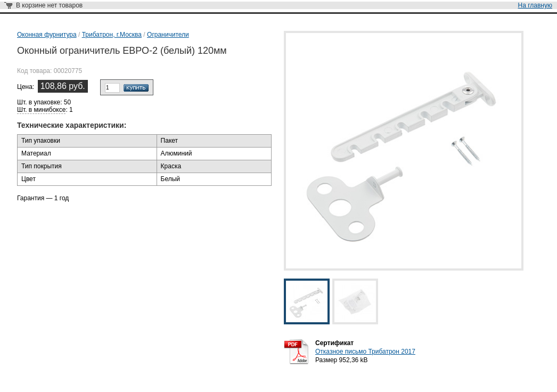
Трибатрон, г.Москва (112, 35)
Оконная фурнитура (47, 35)
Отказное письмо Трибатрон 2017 (365, 352)
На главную (535, 5)
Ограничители (168, 35)
